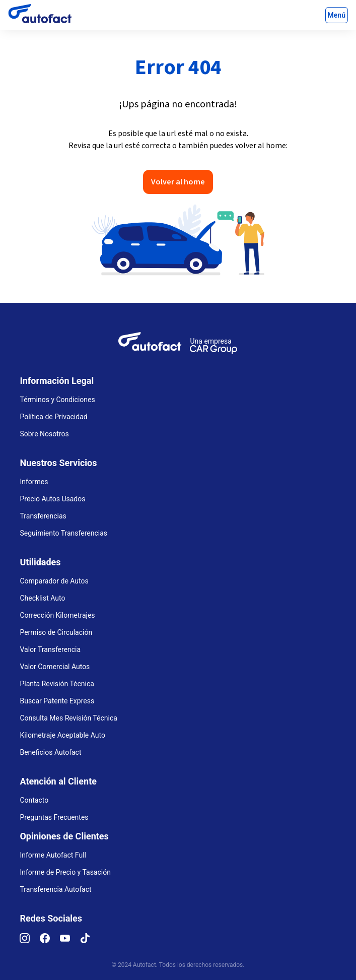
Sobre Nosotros (44, 434)
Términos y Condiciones (57, 400)
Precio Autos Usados (52, 499)
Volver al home (178, 182)
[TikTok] (90, 941)
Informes (34, 482)
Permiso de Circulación (56, 632)
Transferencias (43, 516)
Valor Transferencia (50, 649)
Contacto (34, 800)
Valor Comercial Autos (55, 667)
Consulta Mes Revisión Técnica (68, 718)
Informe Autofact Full (53, 855)
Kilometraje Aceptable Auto (62, 735)
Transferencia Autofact (55, 889)
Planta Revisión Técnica (57, 684)
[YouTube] (70, 941)
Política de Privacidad (53, 417)
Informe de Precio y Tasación (65, 872)
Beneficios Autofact (50, 752)
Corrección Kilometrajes (57, 615)
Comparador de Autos (54, 581)
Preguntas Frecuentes (54, 817)
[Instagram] (30, 941)
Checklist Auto (42, 598)
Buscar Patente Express (57, 701)
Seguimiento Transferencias (63, 533)
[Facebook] (50, 941)
